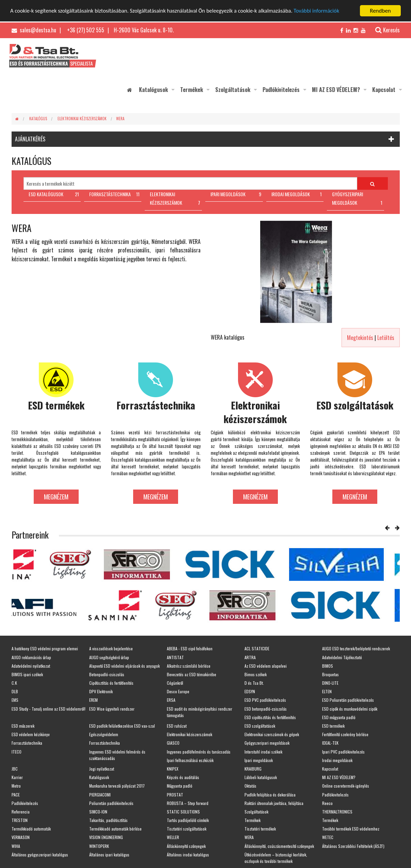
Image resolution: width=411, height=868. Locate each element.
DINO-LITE (330, 683)
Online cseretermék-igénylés (346, 786)
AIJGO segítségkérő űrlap (109, 657)
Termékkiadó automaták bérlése (115, 829)
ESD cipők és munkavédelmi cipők (350, 709)
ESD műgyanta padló (339, 717)
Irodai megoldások (337, 760)
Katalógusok (153, 90)
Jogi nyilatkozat (102, 769)
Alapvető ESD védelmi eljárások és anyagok (124, 666)
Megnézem (56, 497)
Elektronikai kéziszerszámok (82, 119)
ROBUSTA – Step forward (188, 803)
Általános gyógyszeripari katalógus (40, 855)
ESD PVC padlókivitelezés (265, 700)
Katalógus (38, 119)
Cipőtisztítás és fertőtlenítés (111, 683)
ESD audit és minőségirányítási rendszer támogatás (200, 712)
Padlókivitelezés (281, 90)
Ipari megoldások (259, 760)
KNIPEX (173, 769)
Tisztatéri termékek (260, 829)
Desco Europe (178, 691)
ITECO (17, 752)
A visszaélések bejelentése (111, 648)
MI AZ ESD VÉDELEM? (336, 90)
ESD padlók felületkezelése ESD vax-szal (122, 726)
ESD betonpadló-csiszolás (266, 709)
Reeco (327, 803)
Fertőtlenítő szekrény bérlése (345, 734)
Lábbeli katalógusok (261, 777)
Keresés (384, 30)
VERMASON (21, 837)
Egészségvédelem (104, 734)
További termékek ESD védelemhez (351, 829)
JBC (15, 769)
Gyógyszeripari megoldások (267, 743)
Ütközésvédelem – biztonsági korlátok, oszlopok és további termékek (276, 858)
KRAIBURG (253, 769)
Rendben (380, 11)
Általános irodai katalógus (188, 855)
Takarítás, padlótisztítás (108, 820)
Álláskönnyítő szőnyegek (186, 846)
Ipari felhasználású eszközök (190, 760)
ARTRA (250, 657)
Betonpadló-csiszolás (107, 674)
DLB (15, 691)
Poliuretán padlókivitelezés (111, 803)
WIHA (16, 846)
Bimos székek (256, 674)
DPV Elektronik (101, 691)
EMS (15, 700)
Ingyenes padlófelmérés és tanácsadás (199, 752)
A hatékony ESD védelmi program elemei (45, 648)
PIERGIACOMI (100, 795)
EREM (93, 700)
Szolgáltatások (233, 90)
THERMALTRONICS (337, 812)
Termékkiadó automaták (31, 829)
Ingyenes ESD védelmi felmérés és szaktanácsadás (117, 755)
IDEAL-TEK (330, 743)
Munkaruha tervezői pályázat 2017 (117, 786)
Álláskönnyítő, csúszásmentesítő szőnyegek (279, 846)
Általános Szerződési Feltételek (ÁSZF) (353, 846)
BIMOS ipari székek (27, 674)
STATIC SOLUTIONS (183, 812)
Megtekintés (360, 338)
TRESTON (20, 820)
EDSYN (250, 691)
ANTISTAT (175, 657)
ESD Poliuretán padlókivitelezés (348, 700)
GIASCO (173, 743)
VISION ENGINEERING (106, 837)
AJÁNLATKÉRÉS (30, 139)
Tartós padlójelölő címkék (188, 820)
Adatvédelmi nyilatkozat (31, 666)
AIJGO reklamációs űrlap (31, 657)
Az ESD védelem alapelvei (266, 666)
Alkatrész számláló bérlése (189, 666)
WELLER (173, 837)
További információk (328, 11)
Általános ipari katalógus (109, 855)
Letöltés (386, 338)
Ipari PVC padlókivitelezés (343, 752)
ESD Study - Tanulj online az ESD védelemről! (49, 709)
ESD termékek (333, 726)
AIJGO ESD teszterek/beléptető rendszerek (356, 648)
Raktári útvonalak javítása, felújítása (274, 803)
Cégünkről (175, 683)
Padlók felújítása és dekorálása (270, 795)
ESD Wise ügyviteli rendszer (112, 709)
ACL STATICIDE (257, 648)
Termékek (192, 90)
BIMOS (328, 666)
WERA (120, 119)
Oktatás (250, 786)
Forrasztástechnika (27, 743)
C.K (14, 683)
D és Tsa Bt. (254, 683)
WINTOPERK (99, 846)
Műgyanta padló (180, 786)
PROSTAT (175, 795)
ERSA (171, 700)
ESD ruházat (177, 726)
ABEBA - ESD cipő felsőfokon (190, 648)
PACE (16, 795)
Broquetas (330, 674)
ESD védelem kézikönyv (31, 734)
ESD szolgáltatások (260, 726)
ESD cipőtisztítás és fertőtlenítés (270, 717)
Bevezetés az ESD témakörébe (192, 674)
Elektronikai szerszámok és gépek (272, 734)
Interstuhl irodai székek (263, 752)
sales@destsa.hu (34, 30)
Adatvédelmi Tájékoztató (342, 657)
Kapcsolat (384, 90)
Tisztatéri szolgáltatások (187, 829)
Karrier (17, 777)
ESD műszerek (23, 726)
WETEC (328, 837)
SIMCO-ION (98, 812)
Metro (16, 786)
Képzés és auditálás (183, 777)
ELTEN (327, 691)
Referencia (21, 812)
